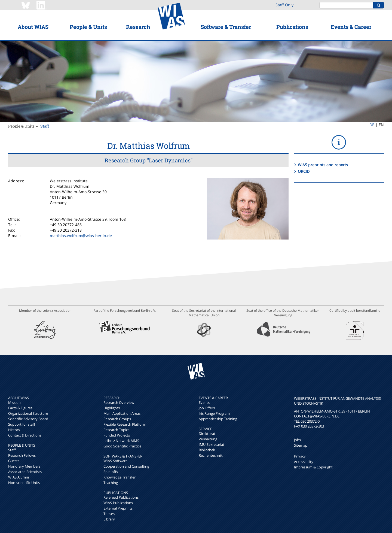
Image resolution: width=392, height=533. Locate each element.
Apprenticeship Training (218, 419)
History (14, 430)
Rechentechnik (211, 455)
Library (109, 519)
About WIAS (33, 27)
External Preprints (118, 508)
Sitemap (301, 445)
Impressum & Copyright (313, 467)
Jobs (297, 440)
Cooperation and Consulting (126, 466)
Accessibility (304, 462)
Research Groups (117, 419)
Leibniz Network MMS (121, 441)
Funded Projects (117, 435)
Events (204, 402)
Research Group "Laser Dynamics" (148, 160)
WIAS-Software (115, 461)
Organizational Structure (28, 413)
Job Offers (207, 408)
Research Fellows (22, 455)
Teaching (111, 483)
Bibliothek (207, 450)
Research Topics (116, 430)
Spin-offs (111, 472)
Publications (292, 27)
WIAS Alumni (19, 477)
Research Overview (119, 402)
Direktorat (207, 434)
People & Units (88, 27)
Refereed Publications (121, 497)
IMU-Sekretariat (212, 444)
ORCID (304, 171)
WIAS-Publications (118, 503)
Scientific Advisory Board (28, 419)
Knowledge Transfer (120, 477)
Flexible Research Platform (125, 424)
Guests (14, 461)
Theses (109, 514)
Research (138, 27)
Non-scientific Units (24, 483)
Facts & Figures (20, 408)
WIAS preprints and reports (323, 165)
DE (372, 125)
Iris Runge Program (214, 413)
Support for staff (22, 424)
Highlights (112, 408)
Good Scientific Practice (122, 446)
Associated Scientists (25, 472)
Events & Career (351, 27)
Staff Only (284, 5)
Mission (14, 402)
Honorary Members (24, 466)
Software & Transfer (226, 27)
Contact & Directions (25, 435)
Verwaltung (208, 439)
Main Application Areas (122, 413)
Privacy (300, 456)
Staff (45, 126)
